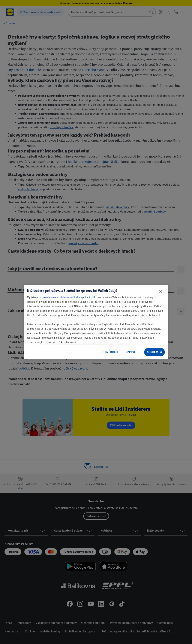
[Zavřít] (160, 292)
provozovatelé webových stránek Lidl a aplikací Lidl (66, 297)
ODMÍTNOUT (110, 352)
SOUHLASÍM (154, 352)
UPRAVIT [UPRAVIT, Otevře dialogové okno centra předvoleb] (131, 352)
